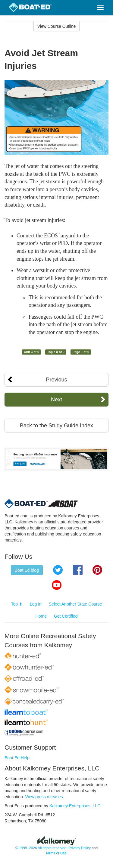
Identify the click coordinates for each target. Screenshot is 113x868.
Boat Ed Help (17, 758)
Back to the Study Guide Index (56, 426)
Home (41, 616)
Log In (36, 604)
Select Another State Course (75, 604)
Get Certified (66, 616)
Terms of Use (56, 853)
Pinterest (97, 570)
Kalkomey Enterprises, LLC (75, 806)
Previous (56, 380)
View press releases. (45, 797)
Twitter (58, 570)
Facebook (78, 570)
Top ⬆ (17, 604)
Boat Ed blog (27, 570)
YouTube (57, 585)
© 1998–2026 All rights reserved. (41, 848)
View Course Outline (56, 26)
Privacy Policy (80, 848)
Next (56, 400)
